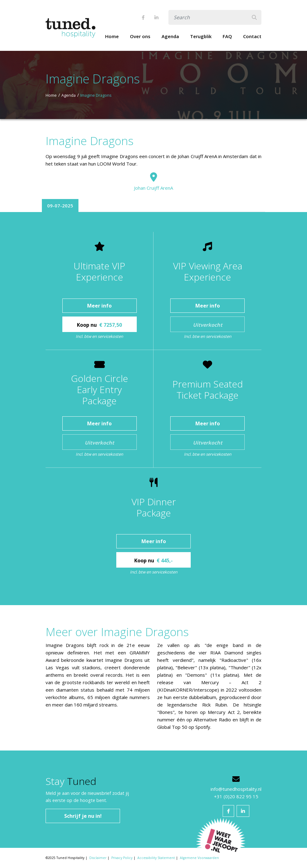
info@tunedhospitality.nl (236, 789)
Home (112, 36)
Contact (252, 36)
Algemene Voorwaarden (199, 858)
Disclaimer (98, 858)
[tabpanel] (153, 409)
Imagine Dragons (96, 95)
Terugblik (201, 36)
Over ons (140, 36)
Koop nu (99, 325)
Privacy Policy (122, 858)
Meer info (99, 306)
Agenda (170, 36)
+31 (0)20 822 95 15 (236, 796)
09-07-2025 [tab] (60, 206)
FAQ (227, 36)
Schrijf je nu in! (83, 816)
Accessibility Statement (156, 858)
